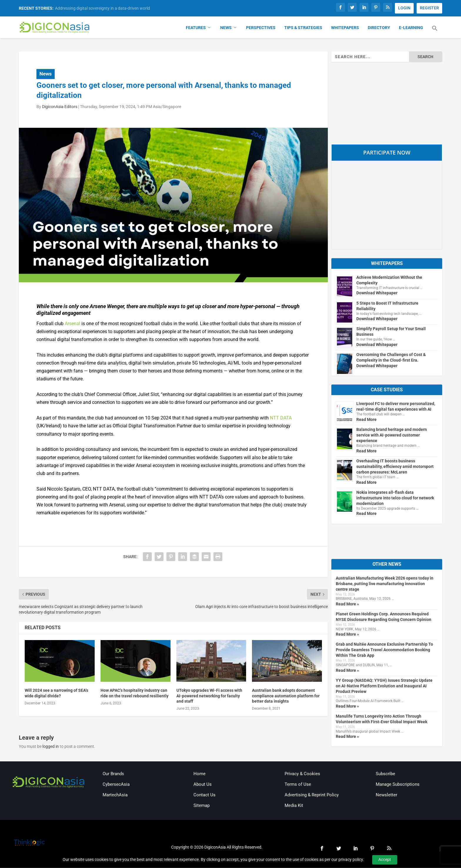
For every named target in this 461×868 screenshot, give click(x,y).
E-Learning (411, 28)
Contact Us (204, 795)
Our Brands (113, 774)
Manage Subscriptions (398, 785)
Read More (366, 420)
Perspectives (261, 28)
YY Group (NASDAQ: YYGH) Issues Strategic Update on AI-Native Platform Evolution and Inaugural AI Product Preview (384, 686)
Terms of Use (298, 785)
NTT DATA (281, 418)
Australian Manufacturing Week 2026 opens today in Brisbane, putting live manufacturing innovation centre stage (385, 584)
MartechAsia (115, 795)
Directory (379, 28)
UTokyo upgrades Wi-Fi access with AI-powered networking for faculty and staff (209, 696)
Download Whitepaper (377, 293)
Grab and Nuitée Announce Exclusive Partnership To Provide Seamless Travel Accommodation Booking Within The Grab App (384, 650)
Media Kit (294, 806)
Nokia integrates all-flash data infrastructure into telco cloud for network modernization (395, 498)
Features (196, 28)
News (226, 28)
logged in (51, 747)
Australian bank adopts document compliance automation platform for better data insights (286, 696)
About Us (203, 785)
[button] (435, 32)
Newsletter (386, 795)
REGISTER (429, 8)
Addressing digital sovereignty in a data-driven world (102, 8)
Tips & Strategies (303, 28)
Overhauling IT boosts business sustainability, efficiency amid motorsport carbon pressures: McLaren (395, 467)
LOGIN (404, 8)
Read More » (347, 604)
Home (199, 774)
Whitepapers (345, 28)
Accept (385, 859)
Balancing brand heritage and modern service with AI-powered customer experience (392, 436)
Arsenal (72, 324)
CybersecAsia (116, 785)
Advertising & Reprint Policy (312, 795)
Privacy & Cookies (302, 774)
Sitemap (202, 806)
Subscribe (385, 774)
